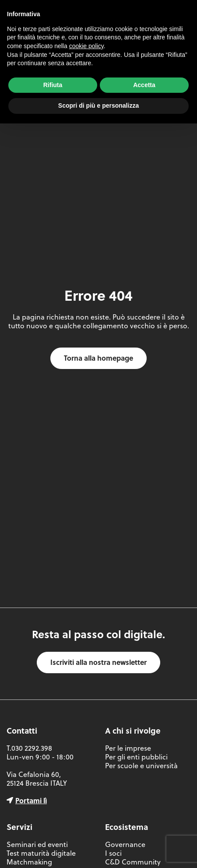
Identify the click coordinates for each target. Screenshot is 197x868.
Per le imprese (128, 748)
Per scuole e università (141, 766)
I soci (113, 853)
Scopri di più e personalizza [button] (98, 105)
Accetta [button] (144, 85)
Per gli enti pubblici (136, 757)
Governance (125, 844)
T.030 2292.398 (29, 748)
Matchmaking (29, 862)
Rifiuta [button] (53, 85)
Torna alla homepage (98, 358)
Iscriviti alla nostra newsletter (98, 662)
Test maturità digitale (41, 853)
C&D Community (133, 862)
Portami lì (31, 800)
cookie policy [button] (86, 46)
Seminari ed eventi (37, 844)
